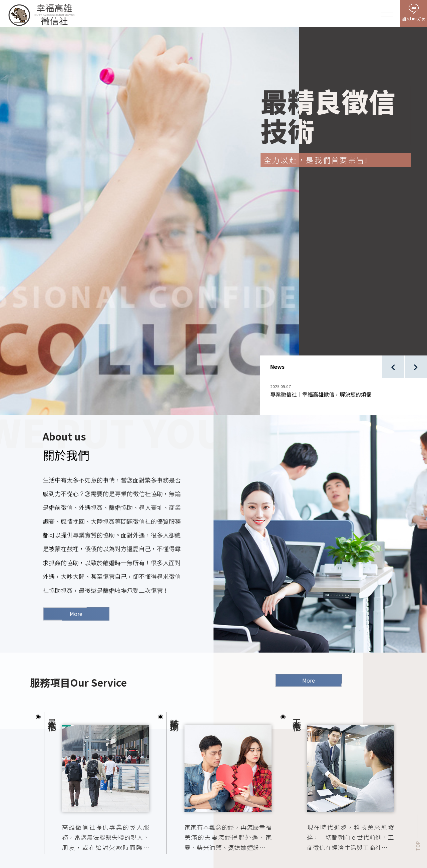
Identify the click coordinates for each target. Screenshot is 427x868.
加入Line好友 (414, 19)
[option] (349, 328)
